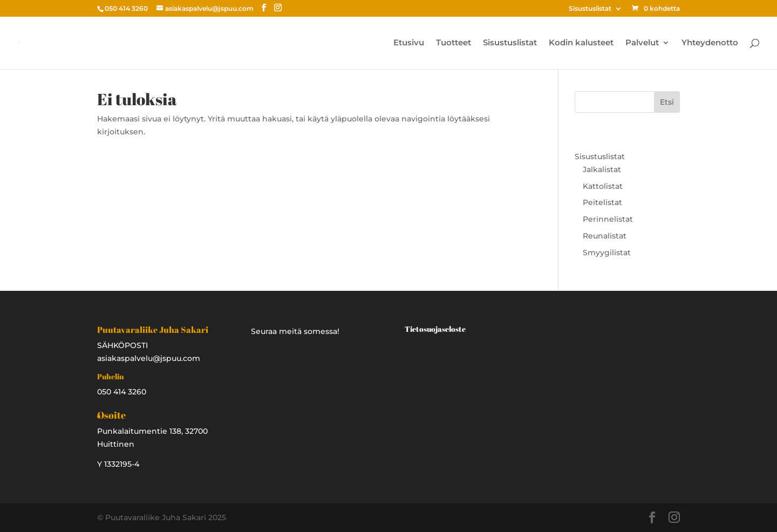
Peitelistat (602, 202)
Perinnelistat (608, 219)
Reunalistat (605, 236)
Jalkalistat (602, 169)
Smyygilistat (607, 253)
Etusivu (409, 43)
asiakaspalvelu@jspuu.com (149, 358)
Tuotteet (454, 43)
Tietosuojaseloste (435, 329)
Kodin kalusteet (581, 43)
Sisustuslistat (590, 9)
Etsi (667, 102)
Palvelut (642, 43)
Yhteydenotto (710, 43)
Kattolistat (603, 186)
